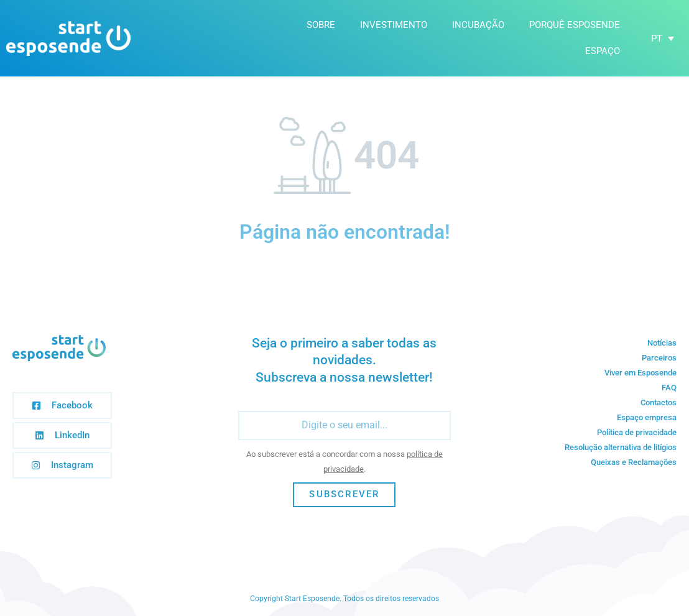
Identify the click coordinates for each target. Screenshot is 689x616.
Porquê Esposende (575, 25)
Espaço (603, 51)
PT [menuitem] (657, 38)
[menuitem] (663, 39)
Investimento (394, 25)
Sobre (321, 25)
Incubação (478, 25)
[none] (663, 39)
